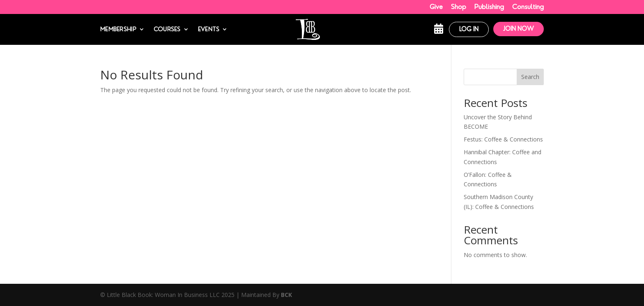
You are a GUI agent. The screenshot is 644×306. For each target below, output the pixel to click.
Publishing (489, 7)
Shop (459, 7)
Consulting (528, 7)
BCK (286, 295)
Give (436, 7)
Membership (118, 29)
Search (530, 77)
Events (209, 29)
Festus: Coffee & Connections (503, 139)
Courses (167, 29)
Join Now (519, 29)
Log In (469, 29)
